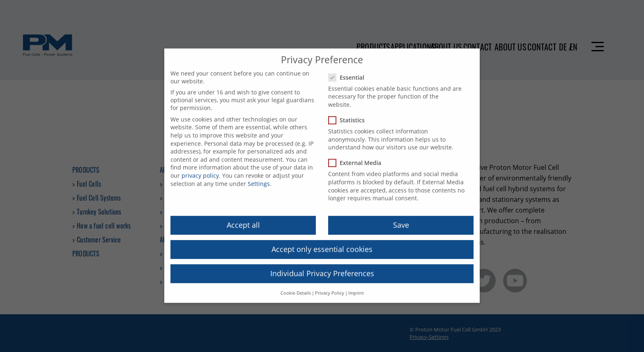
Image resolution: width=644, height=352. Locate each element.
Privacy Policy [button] (330, 287)
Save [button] (401, 219)
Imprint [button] (356, 287)
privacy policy (200, 170)
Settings (259, 177)
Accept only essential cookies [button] (322, 243)
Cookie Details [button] (296, 287)
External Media (357, 157)
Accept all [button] (243, 219)
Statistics (349, 114)
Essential (349, 72)
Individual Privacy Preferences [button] (322, 267)
